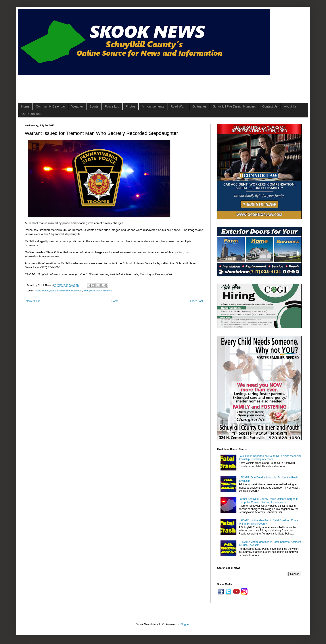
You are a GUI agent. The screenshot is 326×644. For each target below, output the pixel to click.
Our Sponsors (31, 114)
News (38, 291)
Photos (130, 106)
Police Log (112, 106)
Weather (77, 106)
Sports (94, 106)
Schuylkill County (93, 291)
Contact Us (270, 106)
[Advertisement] (105, 85)
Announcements (153, 106)
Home (25, 106)
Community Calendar (50, 106)
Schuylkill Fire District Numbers (234, 106)
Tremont (107, 291)
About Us (290, 106)
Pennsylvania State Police (56, 291)
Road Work (178, 106)
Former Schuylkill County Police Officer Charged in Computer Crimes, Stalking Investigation (268, 500)
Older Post (197, 301)
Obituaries (199, 106)
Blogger (185, 624)
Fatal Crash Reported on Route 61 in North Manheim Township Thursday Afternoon (270, 458)
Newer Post (33, 301)
